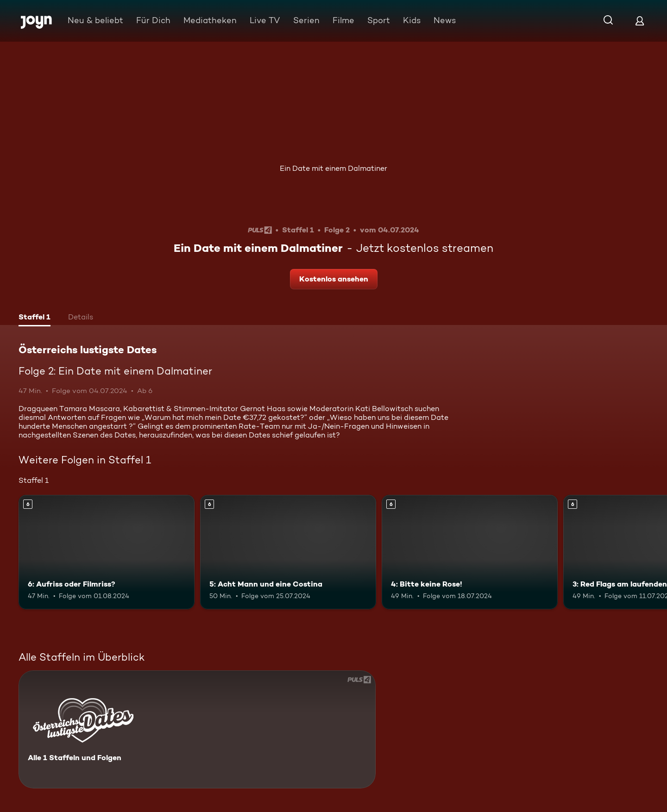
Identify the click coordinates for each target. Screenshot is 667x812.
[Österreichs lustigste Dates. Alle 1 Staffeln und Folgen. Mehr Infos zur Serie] (197, 729)
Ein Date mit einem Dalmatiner (333, 168)
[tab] (35, 318)
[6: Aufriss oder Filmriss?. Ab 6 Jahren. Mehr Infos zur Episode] (107, 552)
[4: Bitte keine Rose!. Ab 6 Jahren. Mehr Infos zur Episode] (470, 552)
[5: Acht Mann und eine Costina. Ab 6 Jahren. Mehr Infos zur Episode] (288, 552)
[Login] (640, 21)
